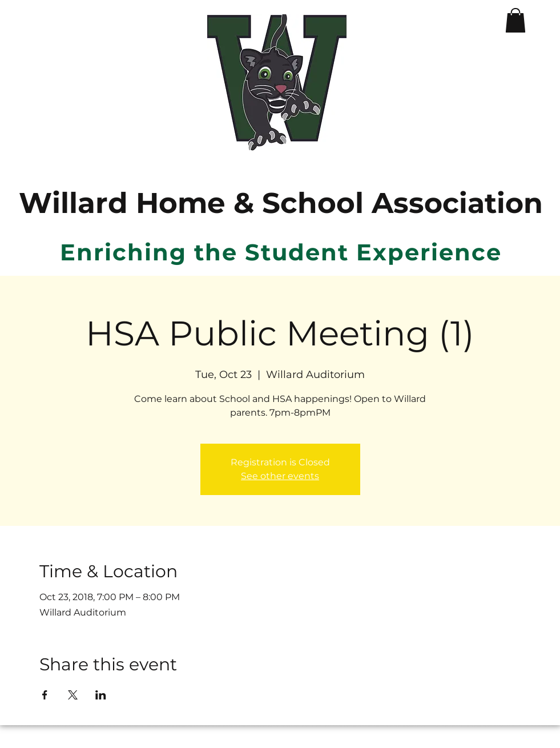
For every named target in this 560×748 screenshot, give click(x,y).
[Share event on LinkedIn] (101, 695)
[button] (515, 20)
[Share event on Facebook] (45, 695)
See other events (280, 476)
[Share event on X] (73, 695)
